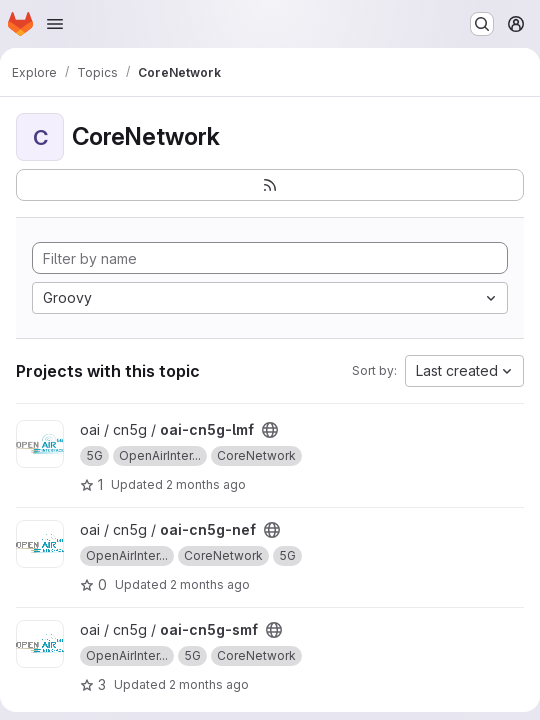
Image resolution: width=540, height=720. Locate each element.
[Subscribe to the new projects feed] (270, 185)
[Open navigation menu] (55, 24)
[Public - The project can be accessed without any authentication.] (270, 430)
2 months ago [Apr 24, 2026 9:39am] (206, 484)
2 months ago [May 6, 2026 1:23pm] (210, 584)
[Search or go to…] (482, 24)
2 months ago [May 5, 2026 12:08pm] (209, 684)
